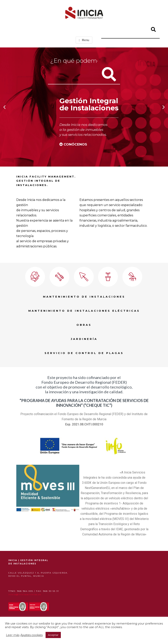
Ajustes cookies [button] (32, 635)
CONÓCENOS (75, 144)
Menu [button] (85, 40)
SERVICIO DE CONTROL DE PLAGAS (84, 353)
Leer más (13, 635)
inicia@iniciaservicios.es (25, 594)
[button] (4, 107)
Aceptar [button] (53, 635)
